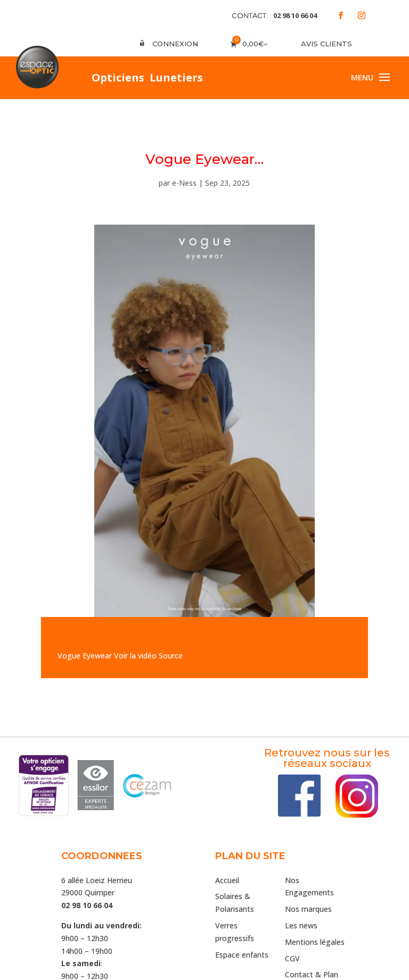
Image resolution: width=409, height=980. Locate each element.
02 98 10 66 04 (295, 15)
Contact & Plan (312, 974)
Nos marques (308, 909)
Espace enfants (242, 955)
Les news (301, 925)
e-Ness (184, 183)
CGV (292, 958)
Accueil (227, 880)
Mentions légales (315, 942)
